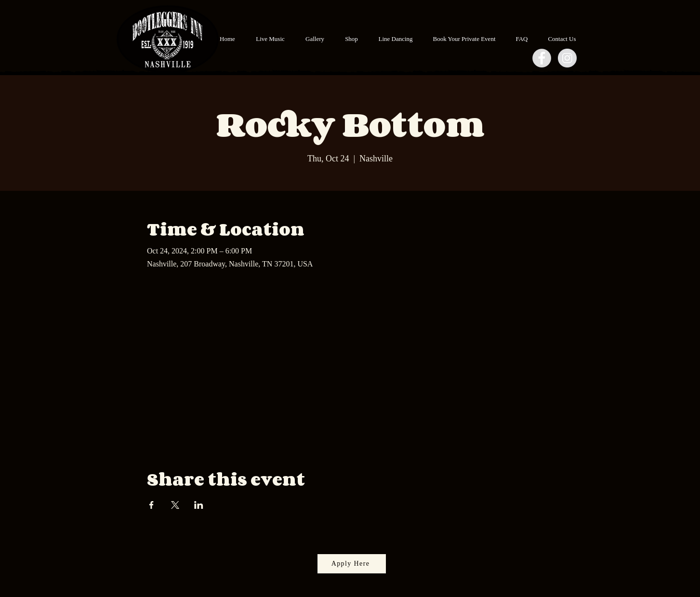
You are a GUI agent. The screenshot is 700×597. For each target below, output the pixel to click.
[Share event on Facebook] (152, 505)
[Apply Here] (352, 564)
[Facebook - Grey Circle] (542, 58)
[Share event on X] (175, 505)
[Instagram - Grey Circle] (567, 58)
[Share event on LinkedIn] (199, 505)
